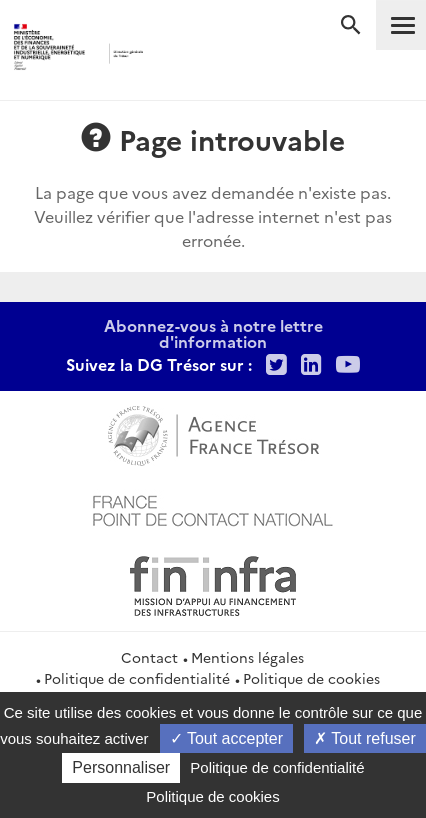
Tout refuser (365, 738)
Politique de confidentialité (137, 678)
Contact (149, 657)
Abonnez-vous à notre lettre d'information (213, 333)
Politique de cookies (311, 678)
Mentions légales (247, 657)
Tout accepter (226, 738)
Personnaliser (121, 767)
